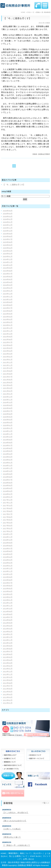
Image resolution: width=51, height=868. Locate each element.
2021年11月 (8, 365)
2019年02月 (8, 460)
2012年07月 (8, 686)
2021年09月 (8, 371)
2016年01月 (8, 566)
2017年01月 (8, 531)
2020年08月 (8, 408)
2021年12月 (8, 363)
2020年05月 (8, 417)
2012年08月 (8, 683)
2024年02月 (8, 288)
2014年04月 (8, 626)
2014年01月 (8, 634)
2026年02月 (8, 219)
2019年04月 (8, 454)
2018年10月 (8, 471)
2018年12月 (8, 466)
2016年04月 (8, 557)
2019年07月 (8, 446)
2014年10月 (8, 609)
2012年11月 (8, 674)
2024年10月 (8, 265)
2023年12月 (8, 294)
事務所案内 (13, 853)
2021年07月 (8, 377)
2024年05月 (8, 280)
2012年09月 (8, 680)
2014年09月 (8, 612)
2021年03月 (8, 388)
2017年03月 (8, 526)
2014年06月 (8, 620)
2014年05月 (8, 623)
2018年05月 (8, 486)
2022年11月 (8, 331)
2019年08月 (8, 443)
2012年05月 (8, 692)
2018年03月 (8, 491)
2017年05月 (8, 520)
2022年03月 (8, 354)
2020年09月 (8, 405)
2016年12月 (8, 534)
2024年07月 (8, 274)
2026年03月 (8, 217)
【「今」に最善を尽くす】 (17, 18)
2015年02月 (8, 597)
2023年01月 (8, 325)
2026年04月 (8, 214)
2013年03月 (8, 663)
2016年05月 (8, 554)
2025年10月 (8, 231)
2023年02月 (8, 322)
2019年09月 (8, 440)
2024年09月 (8, 268)
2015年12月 (8, 569)
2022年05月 (8, 348)
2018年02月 (8, 494)
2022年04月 (8, 351)
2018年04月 (8, 488)
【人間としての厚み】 (12, 829)
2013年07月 (8, 652)
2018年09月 (8, 474)
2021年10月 (8, 368)
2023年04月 (8, 317)
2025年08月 (8, 237)
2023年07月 (8, 308)
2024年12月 (8, 259)
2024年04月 (8, 282)
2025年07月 (8, 239)
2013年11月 (8, 640)
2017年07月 (8, 514)
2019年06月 (8, 448)
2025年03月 (8, 251)
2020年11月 (8, 400)
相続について (25, 853)
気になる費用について (18, 856)
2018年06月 (8, 483)
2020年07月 (8, 411)
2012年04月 (8, 695)
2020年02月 (8, 425)
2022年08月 (8, 340)
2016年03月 (8, 560)
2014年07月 (8, 617)
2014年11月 (8, 606)
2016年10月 (8, 540)
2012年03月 (8, 697)
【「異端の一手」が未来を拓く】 (17, 845)
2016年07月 (8, 549)
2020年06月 (8, 414)
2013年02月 (8, 666)
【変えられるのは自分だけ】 (15, 821)
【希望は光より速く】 (12, 837)
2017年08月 (8, 511)
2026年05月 (8, 211)
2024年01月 (8, 291)
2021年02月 (8, 391)
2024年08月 (8, 271)
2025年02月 (8, 254)
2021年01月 (8, 394)
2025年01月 (8, 257)
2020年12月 (8, 397)
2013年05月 (8, 657)
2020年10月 (8, 403)
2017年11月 (8, 503)
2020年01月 (8, 428)
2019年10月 (8, 437)
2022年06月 (8, 345)
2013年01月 (8, 669)
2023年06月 (8, 311)
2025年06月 (8, 242)
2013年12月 (8, 637)
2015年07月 (8, 583)
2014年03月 (8, 629)
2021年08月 (8, 374)
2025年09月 (8, 234)
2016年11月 (8, 537)
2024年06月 (8, 277)
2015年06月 (8, 586)
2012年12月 (8, 672)
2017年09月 (8, 508)
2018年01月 (8, 497)
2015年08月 (8, 580)
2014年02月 (8, 632)
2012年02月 (8, 700)
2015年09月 (8, 577)
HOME (3, 853)
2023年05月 (8, 314)
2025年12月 (8, 225)
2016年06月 (8, 551)
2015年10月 (8, 574)
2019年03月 (8, 457)
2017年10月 (8, 506)
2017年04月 (8, 523)
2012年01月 (8, 703)
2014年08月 (8, 614)
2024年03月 (8, 285)
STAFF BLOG (35, 856)
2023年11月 (8, 297)
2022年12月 (8, 328)
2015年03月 (8, 594)
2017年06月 (8, 517)
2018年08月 (8, 477)
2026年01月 (8, 222)
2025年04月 (8, 248)
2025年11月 (8, 228)
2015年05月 (8, 589)
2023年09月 (8, 302)
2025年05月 (8, 245)
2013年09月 (8, 646)
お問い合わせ (28, 859)
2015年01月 (8, 600)
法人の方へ (38, 853)
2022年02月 (8, 357)
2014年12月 (8, 603)
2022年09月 (8, 337)
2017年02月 (8, 529)
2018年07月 (8, 480)
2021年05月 (8, 383)
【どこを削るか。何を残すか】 (16, 813)
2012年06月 (8, 689)
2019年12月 (8, 431)
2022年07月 (8, 342)
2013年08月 (8, 649)
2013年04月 (8, 660)
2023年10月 (8, 300)
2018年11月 (8, 468)
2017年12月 (8, 500)
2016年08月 (8, 546)
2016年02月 (8, 563)
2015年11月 (8, 571)
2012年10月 (8, 677)
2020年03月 (8, 423)
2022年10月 (8, 334)
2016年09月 (8, 543)
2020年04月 (8, 420)
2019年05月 (8, 451)
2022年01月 (8, 360)
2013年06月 (8, 654)
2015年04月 (8, 591)
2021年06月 (8, 380)
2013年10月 (8, 643)
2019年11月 (8, 434)
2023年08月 (8, 305)
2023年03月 (8, 320)
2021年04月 (8, 385)
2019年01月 (8, 463)
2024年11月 (8, 262)
